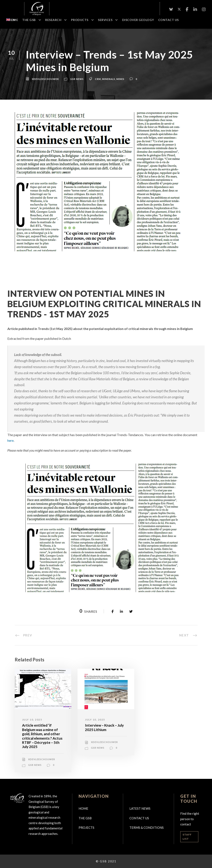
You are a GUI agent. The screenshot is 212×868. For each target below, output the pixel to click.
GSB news (77, 79)
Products (80, 20)
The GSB (29, 20)
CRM (98, 79)
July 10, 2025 (32, 720)
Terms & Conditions (147, 828)
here (11, 440)
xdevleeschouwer (45, 79)
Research (53, 20)
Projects (86, 828)
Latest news (140, 808)
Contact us (139, 818)
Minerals (109, 79)
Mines (120, 79)
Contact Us (169, 20)
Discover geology (138, 20)
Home (13, 20)
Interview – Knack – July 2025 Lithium (104, 727)
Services (105, 20)
